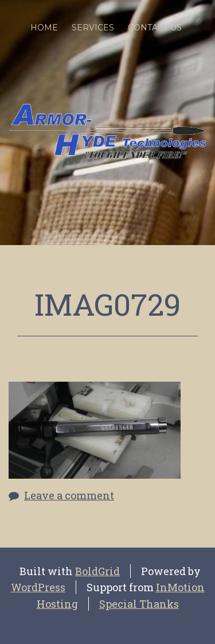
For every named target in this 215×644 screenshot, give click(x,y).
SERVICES (93, 28)
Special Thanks (139, 604)
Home (44, 28)
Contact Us (155, 28)
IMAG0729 (107, 304)
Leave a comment (69, 495)
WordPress (38, 587)
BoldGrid (97, 571)
